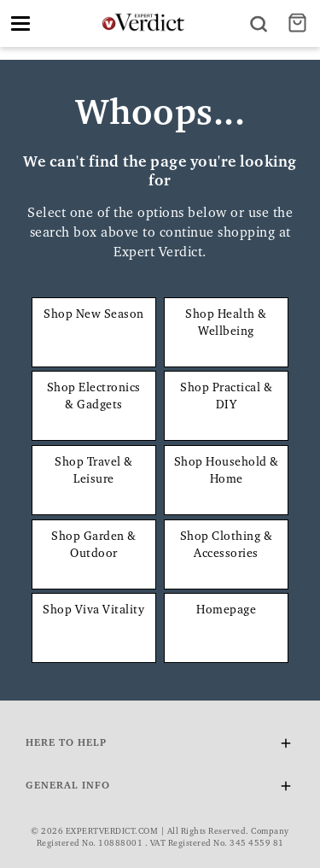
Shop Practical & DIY (226, 397)
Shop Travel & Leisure (94, 472)
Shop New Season (94, 315)
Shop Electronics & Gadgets (94, 397)
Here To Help (160, 746)
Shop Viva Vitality (93, 611)
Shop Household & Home (227, 472)
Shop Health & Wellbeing (226, 324)
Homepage (226, 611)
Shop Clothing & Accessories (227, 546)
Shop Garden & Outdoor (94, 546)
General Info (160, 789)
